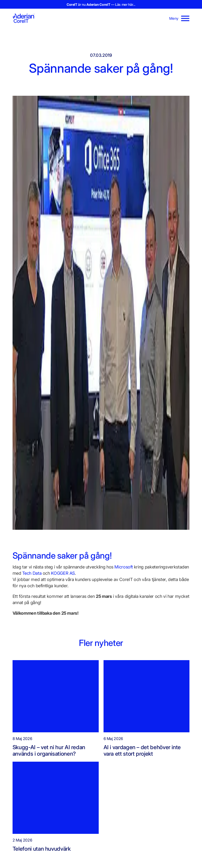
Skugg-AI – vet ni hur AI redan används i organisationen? (49, 750)
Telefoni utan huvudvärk (43, 849)
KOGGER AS (63, 573)
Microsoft (124, 567)
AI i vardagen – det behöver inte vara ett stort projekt (142, 750)
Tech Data (32, 573)
